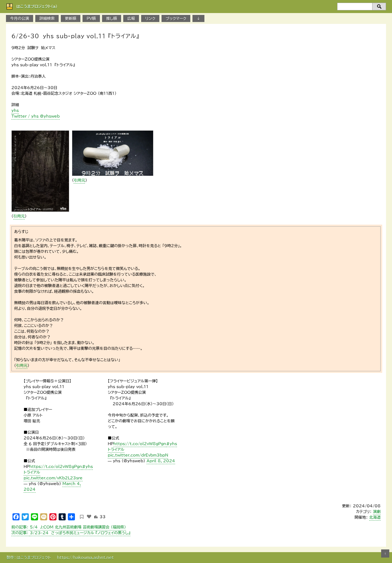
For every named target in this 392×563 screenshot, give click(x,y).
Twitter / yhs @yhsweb (36, 116)
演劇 (377, 512)
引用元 (19, 216)
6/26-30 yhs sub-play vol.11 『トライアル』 (75, 36)
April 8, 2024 (161, 461)
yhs (15, 111)
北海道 (375, 517)
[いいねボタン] (89, 517)
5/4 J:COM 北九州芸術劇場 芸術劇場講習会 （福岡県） (69, 527)
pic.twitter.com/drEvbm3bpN (138, 455)
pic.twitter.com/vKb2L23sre (53, 478)
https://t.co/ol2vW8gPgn (56, 467)
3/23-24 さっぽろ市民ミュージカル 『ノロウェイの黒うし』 (71, 533)
